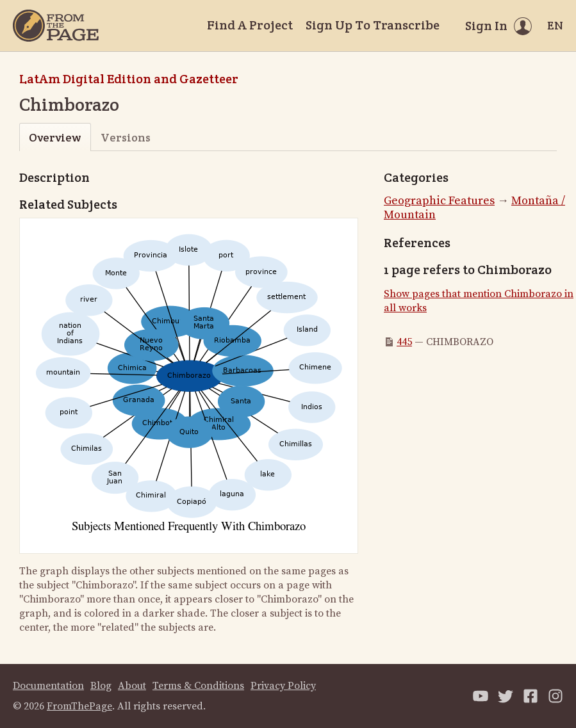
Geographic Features (439, 201)
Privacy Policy (283, 686)
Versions (126, 137)
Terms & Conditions (198, 686)
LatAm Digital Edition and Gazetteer (129, 79)
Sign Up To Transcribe (373, 25)
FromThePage (79, 706)
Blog (101, 686)
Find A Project (250, 25)
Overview (55, 137)
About (132, 686)
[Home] (56, 26)
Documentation (48, 686)
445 (404, 342)
